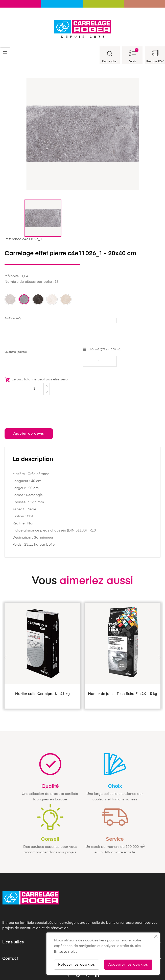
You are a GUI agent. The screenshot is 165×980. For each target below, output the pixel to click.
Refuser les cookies (77, 965)
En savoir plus (66, 952)
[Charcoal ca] (38, 299)
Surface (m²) (13, 318)
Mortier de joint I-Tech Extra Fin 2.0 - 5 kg (123, 694)
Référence (13, 239)
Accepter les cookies (128, 965)
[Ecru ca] (66, 299)
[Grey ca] (10, 299)
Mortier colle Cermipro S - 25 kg (42, 694)
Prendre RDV (155, 61)
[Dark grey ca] (24, 299)
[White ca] (52, 299)
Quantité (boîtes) (16, 352)
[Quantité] (34, 389)
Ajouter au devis (29, 434)
